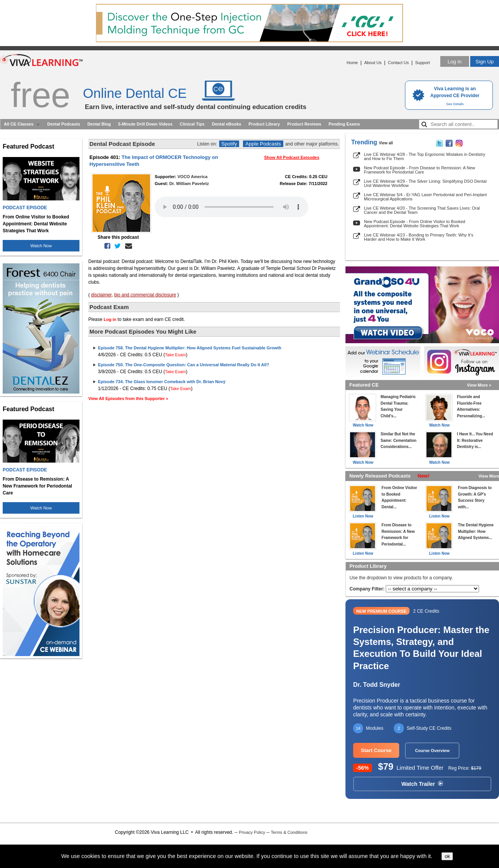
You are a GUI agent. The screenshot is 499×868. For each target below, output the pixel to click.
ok (447, 856)
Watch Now (41, 246)
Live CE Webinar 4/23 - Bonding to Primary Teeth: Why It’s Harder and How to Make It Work (419, 237)
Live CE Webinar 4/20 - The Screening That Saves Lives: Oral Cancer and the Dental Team (422, 210)
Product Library (264, 124)
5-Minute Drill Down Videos (145, 124)
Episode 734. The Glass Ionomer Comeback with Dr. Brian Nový (162, 382)
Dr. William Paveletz (189, 184)
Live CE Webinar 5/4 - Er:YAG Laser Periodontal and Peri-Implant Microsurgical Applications (425, 197)
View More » (479, 385)
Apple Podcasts (263, 144)
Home (352, 63)
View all (386, 143)
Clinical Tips (192, 124)
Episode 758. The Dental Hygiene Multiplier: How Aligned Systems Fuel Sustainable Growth (190, 348)
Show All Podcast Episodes (292, 157)
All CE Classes (19, 124)
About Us (373, 63)
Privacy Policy (252, 832)
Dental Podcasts (64, 124)
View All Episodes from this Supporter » (128, 398)
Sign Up (485, 62)
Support (422, 63)
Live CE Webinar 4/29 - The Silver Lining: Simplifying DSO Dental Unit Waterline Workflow (425, 183)
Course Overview (432, 751)
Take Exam (175, 355)
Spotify (229, 144)
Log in (454, 62)
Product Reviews (304, 124)
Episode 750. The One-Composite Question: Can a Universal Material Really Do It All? (183, 365)
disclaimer (101, 295)
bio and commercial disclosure (145, 295)
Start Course (376, 750)
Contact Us (398, 63)
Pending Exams (344, 124)
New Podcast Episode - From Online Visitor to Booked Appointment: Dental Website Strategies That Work (415, 224)
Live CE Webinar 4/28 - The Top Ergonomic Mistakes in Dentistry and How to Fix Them (425, 156)
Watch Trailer (422, 784)
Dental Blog (99, 124)
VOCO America (192, 177)
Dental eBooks (226, 124)
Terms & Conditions (289, 832)
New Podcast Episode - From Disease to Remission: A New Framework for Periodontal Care (420, 170)
